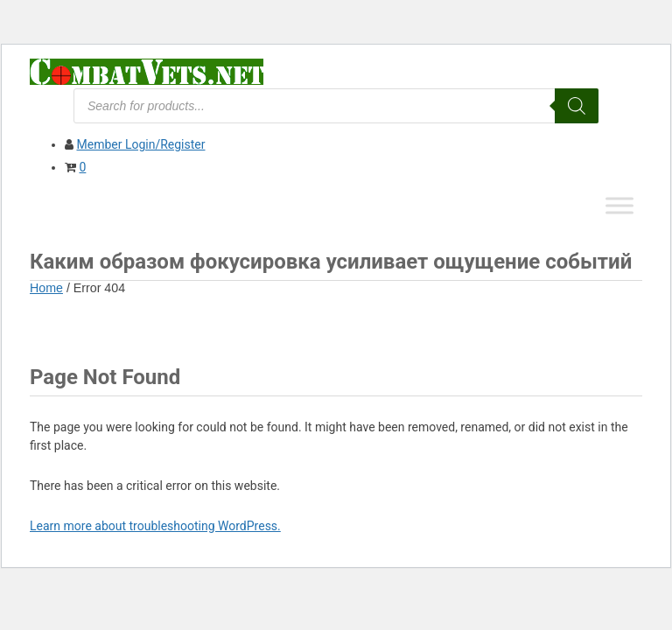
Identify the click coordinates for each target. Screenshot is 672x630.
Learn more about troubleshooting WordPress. (155, 526)
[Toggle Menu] (619, 205)
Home (46, 288)
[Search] (577, 106)
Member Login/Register (140, 144)
